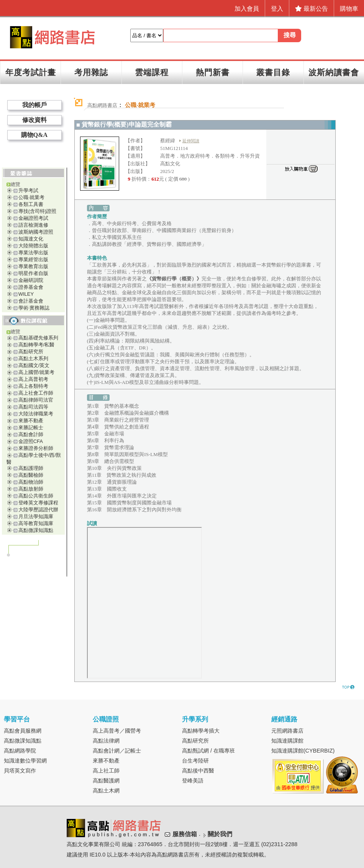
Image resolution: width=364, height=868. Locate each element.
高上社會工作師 (36, 393)
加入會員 (247, 9)
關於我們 (220, 834)
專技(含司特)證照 (38, 211)
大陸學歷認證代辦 (38, 510)
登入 (277, 9)
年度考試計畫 (31, 72)
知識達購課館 (287, 741)
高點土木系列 (33, 358)
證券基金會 (31, 287)
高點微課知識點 (36, 530)
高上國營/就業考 (37, 372)
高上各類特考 (33, 386)
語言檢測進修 (33, 225)
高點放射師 (31, 489)
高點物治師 (31, 482)
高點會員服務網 (23, 731)
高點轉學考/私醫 (37, 345)
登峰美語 (193, 781)
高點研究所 (31, 352)
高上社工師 (106, 771)
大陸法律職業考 (36, 414)
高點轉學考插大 (201, 731)
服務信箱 (185, 834)
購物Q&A (34, 135)
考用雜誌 (91, 72)
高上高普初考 (33, 379)
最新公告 (312, 9)
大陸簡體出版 (33, 246)
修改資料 (34, 120)
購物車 (349, 9)
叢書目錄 (273, 72)
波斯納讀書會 (334, 72)
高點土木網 (106, 791)
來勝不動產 (31, 421)
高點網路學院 (20, 751)
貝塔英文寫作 (20, 771)
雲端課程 (152, 72)
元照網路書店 (287, 731)
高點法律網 (106, 741)
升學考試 (28, 190)
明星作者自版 (33, 273)
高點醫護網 (106, 781)
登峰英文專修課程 (38, 503)
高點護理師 (31, 468)
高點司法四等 (33, 407)
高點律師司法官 (36, 400)
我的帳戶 (34, 105)
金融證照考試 (33, 218)
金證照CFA (31, 441)
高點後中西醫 (198, 771)
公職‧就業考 (31, 197)
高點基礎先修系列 (38, 338)
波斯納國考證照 (36, 232)
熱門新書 (213, 72)
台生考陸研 (195, 761)
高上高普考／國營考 (117, 731)
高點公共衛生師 (36, 496)
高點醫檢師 (31, 475)
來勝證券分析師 (36, 448)
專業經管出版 (33, 259)
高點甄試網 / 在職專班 (208, 751)
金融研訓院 (31, 280)
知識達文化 (31, 239)
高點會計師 (31, 434)
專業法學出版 (33, 253)
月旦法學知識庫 (36, 516)
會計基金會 (31, 301)
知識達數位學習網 (25, 761)
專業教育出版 (33, 266)
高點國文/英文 (34, 365)
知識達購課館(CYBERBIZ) (303, 751)
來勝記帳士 (31, 427)
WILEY (26, 294)
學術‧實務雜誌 (34, 308)
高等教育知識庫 (36, 523)
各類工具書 (31, 204)
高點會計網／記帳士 (117, 751)
